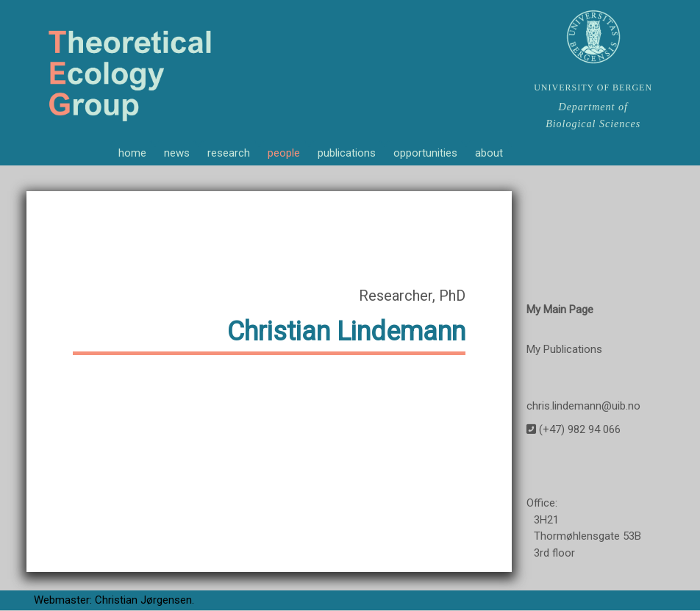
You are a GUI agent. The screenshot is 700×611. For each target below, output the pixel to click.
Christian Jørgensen (143, 601)
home (132, 153)
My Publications (564, 350)
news (177, 153)
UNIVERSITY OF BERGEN (593, 87)
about (489, 153)
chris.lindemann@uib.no (583, 407)
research (229, 153)
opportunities (425, 153)
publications (347, 153)
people (284, 153)
